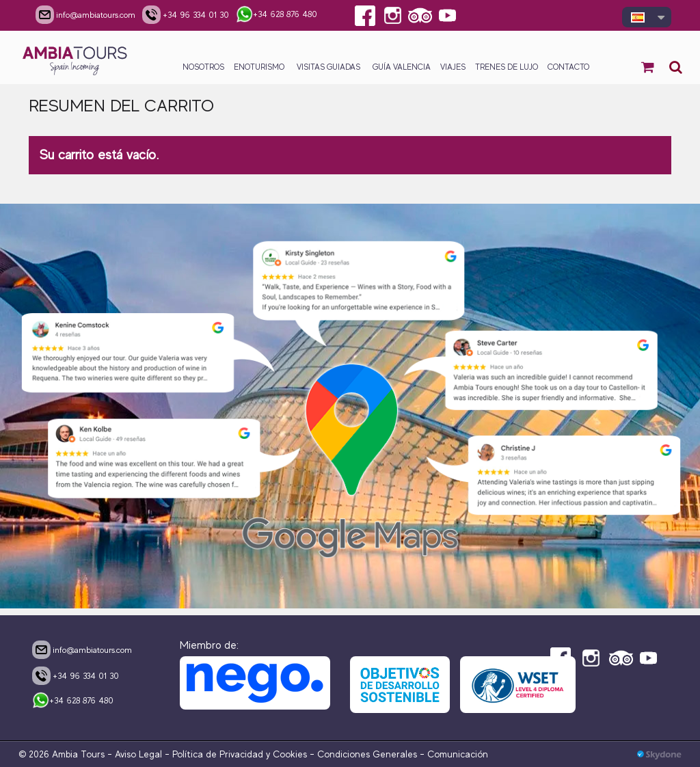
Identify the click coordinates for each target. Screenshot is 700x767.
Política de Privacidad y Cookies (240, 754)
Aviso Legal (138, 754)
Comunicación (458, 754)
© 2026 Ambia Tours (63, 754)
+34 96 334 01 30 (76, 675)
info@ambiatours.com (82, 649)
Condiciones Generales (367, 754)
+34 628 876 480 (73, 701)
